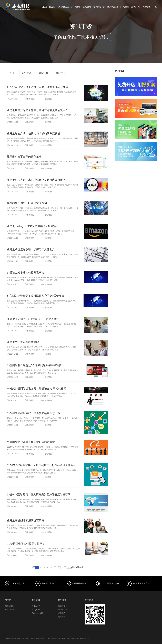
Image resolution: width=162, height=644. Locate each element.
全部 (12, 73)
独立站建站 (9, 606)
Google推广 (36, 610)
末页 (64, 567)
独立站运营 (9, 610)
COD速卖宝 (64, 7)
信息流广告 (99, 7)
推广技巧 (60, 73)
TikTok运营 (36, 606)
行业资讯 (27, 73)
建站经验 (44, 73)
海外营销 (76, 7)
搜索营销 (87, 7)
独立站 (52, 7)
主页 (45, 7)
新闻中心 (136, 7)
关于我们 (147, 7)
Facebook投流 (37, 613)
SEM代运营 (113, 7)
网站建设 (125, 7)
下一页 (57, 567)
